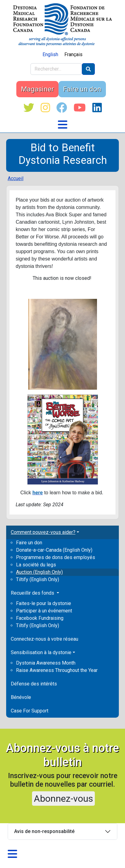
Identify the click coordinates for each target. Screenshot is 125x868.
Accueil (16, 178)
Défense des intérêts (34, 684)
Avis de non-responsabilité (44, 831)
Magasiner (37, 89)
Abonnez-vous (63, 799)
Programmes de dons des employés (56, 557)
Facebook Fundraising (40, 618)
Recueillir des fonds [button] (33, 593)
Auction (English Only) (39, 572)
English (50, 54)
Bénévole (21, 697)
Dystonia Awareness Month (46, 663)
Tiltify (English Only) (38, 579)
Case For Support (30, 711)
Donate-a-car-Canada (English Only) (54, 550)
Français (73, 54)
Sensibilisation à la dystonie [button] (41, 652)
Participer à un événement (44, 611)
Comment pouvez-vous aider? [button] (43, 532)
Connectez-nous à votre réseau (44, 639)
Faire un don (82, 89)
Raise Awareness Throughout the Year (57, 670)
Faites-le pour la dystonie (44, 603)
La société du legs (36, 565)
